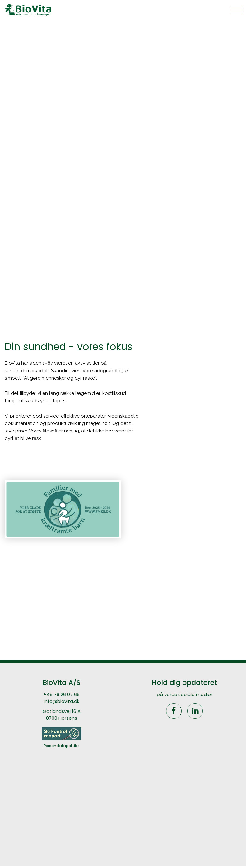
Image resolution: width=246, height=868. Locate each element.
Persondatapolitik (61, 746)
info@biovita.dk (62, 701)
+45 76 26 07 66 (61, 694)
